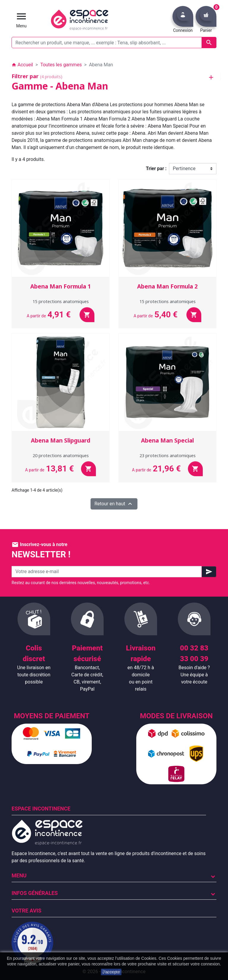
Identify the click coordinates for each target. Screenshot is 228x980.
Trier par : (156, 168)
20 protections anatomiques (61, 455)
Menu (19, 875)
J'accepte (111, 972)
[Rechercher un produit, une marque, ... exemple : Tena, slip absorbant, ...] (114, 43)
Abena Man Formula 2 (167, 286)
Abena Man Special (167, 440)
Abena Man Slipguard (61, 440)
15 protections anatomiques (61, 301)
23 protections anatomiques (168, 455)
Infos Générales (35, 893)
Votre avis (26, 911)
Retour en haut (114, 504)
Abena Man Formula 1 (61, 286)
